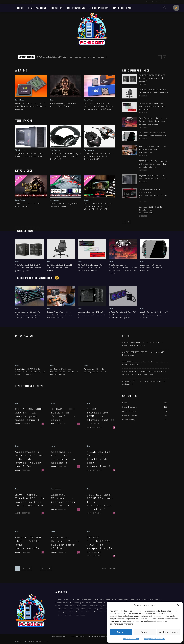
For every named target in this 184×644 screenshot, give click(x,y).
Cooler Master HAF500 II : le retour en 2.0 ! (91, 315)
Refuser (145, 632)
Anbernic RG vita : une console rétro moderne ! (152, 268)
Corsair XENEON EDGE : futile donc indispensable (152, 210)
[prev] (160, 57)
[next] (164, 57)
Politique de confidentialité (154, 639)
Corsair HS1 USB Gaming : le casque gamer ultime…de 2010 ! (65, 156)
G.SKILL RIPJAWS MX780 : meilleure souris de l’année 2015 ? (99, 156)
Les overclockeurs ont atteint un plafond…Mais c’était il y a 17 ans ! (99, 106)
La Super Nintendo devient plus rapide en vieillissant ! (64, 372)
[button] (178, 605)
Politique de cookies (131, 639)
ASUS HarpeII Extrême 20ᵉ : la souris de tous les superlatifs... (153, 164)
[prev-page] (124, 222)
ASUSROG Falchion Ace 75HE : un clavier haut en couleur (152, 107)
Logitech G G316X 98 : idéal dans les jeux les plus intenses (29, 315)
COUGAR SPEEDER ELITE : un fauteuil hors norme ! (60, 268)
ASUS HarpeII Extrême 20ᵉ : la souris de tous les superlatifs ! (30, 502)
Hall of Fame (20, 100)
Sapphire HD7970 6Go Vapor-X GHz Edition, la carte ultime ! (30, 372)
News (52, 100)
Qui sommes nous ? (60, 636)
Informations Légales (98, 636)
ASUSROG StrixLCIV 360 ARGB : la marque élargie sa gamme (123, 315)
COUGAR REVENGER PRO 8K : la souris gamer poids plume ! (72, 57)
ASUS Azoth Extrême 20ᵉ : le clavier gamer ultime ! (154, 315)
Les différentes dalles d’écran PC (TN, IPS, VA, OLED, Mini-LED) (98, 206)
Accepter (121, 632)
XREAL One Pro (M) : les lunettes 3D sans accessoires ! (152, 150)
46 (43, 568)
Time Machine (20, 150)
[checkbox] (176, 8)
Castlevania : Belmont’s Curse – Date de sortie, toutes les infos (153, 121)
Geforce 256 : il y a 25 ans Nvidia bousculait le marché (31, 106)
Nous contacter (78, 636)
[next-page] (129, 222)
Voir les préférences (168, 632)
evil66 (18, 424)
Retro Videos (20, 200)
